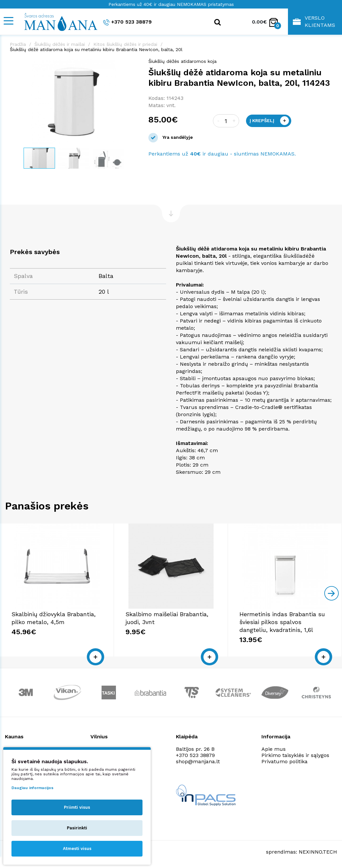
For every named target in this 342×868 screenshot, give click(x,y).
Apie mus (274, 749)
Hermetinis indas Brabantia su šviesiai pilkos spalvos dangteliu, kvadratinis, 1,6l (282, 622)
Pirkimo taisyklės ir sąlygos (295, 755)
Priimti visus (77, 807)
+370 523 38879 (127, 22)
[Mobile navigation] (8, 21)
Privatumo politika (285, 761)
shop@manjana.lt (198, 761)
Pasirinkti (77, 828)
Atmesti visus (77, 849)
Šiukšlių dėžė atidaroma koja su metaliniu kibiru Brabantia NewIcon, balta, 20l (96, 49)
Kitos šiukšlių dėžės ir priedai (125, 44)
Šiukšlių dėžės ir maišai (60, 44)
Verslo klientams (314, 21)
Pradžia (18, 44)
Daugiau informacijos (32, 788)
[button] (133, 65)
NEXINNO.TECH (318, 852)
